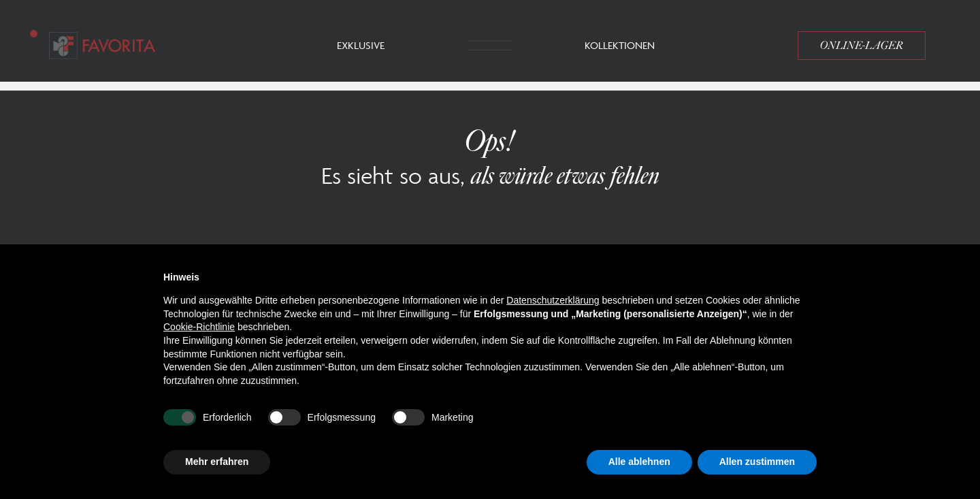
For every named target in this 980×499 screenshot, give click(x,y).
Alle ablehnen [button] (639, 462)
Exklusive (361, 45)
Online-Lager (862, 46)
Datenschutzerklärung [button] (553, 300)
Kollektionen (620, 45)
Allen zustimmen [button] (757, 462)
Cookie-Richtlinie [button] (199, 327)
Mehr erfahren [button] (217, 462)
